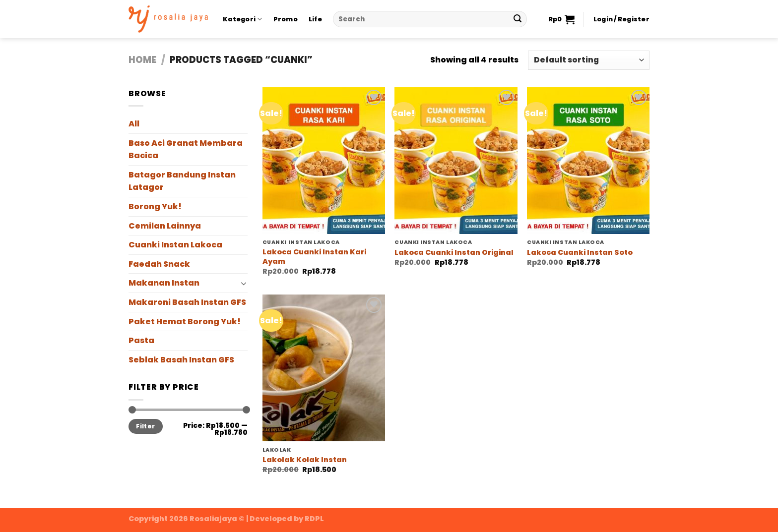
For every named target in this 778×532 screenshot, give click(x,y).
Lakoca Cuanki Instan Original (454, 253)
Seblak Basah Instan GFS (181, 360)
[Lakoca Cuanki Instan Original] (456, 161)
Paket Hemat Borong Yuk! (185, 322)
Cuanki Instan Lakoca (175, 245)
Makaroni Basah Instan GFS (187, 302)
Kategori (243, 19)
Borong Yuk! (155, 207)
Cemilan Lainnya (165, 226)
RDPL (314, 519)
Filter (145, 426)
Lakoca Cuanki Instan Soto (580, 253)
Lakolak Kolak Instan (305, 460)
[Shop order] (589, 60)
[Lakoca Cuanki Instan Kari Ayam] (324, 161)
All (134, 124)
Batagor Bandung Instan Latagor (182, 181)
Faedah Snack (159, 264)
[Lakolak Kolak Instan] (324, 368)
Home (142, 60)
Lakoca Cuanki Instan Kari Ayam (314, 257)
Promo (286, 19)
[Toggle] (244, 283)
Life (315, 19)
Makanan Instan (164, 283)
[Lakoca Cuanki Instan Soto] (588, 161)
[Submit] (518, 19)
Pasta (141, 340)
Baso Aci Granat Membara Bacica (186, 149)
